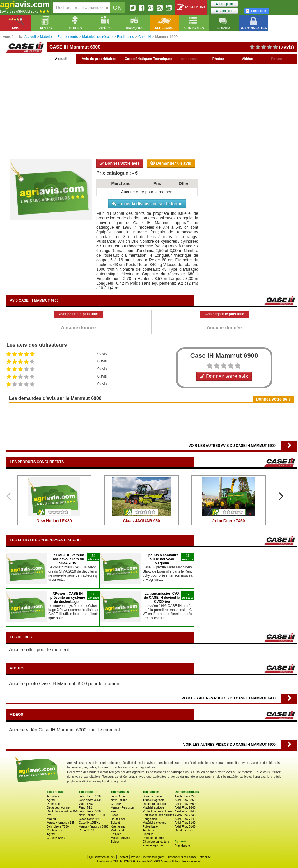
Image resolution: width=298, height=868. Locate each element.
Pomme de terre (153, 838)
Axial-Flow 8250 (185, 800)
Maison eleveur (121, 838)
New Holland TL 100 (92, 815)
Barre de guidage (154, 796)
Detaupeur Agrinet (59, 808)
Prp (49, 815)
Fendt (115, 811)
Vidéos (247, 59)
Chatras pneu (56, 830)
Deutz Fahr (118, 819)
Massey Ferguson (122, 808)
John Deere (118, 796)
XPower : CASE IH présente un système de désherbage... (68, 598)
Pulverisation (151, 827)
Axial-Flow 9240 (185, 808)
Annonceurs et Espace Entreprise (189, 857)
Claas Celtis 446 (89, 819)
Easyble (116, 834)
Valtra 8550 (86, 804)
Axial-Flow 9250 (185, 804)
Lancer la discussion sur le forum (147, 204)
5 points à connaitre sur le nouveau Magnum (162, 559)
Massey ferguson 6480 (94, 827)
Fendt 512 (85, 808)
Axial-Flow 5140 (185, 827)
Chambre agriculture (156, 842)
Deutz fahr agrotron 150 (62, 811)
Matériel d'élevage (154, 823)
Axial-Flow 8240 (185, 811)
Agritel (51, 800)
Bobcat (115, 823)
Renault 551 (87, 830)
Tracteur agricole (154, 800)
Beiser (115, 842)
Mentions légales (154, 857)
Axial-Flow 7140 (185, 819)
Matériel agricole (153, 808)
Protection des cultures (157, 811)
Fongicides (150, 819)
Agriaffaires (54, 796)
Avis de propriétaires (99, 59)
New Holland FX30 (54, 521)
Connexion (224, 11)
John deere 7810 (90, 796)
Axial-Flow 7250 (185, 796)
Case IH (116, 804)
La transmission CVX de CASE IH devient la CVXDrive (162, 598)
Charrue (148, 834)
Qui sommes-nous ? (102, 857)
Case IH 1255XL (89, 823)
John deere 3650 (90, 800)
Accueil (61, 59)
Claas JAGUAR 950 (141, 521)
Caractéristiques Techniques (148, 59)
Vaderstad (117, 830)
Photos (218, 59)
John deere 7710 (90, 811)
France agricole (153, 845)
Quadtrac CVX (184, 830)
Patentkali (53, 804)
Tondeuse (149, 830)
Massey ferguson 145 (61, 823)
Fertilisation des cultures (158, 815)
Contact (123, 857)
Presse (135, 857)
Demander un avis (171, 163)
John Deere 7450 (229, 521)
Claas (115, 815)
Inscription (224, 4)
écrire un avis (191, 7)
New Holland (119, 800)
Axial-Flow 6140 (185, 823)
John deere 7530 (58, 827)
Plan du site (182, 846)
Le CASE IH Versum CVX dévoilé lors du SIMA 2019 (68, 559)
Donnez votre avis (120, 163)
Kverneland (118, 827)
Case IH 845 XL (57, 838)
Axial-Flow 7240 (185, 815)
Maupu (51, 819)
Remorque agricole (155, 804)
